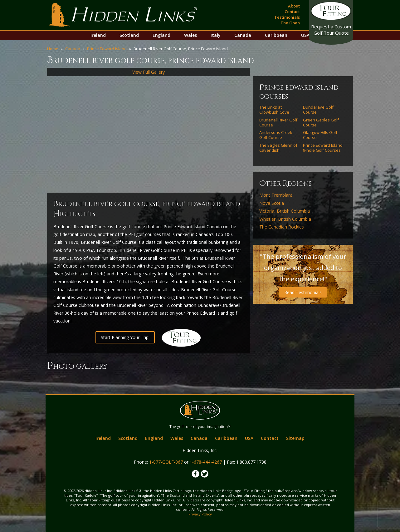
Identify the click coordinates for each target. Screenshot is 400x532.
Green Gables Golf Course (321, 123)
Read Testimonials (303, 292)
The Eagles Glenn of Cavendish (278, 148)
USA (305, 35)
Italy (216, 35)
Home (53, 49)
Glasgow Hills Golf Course (320, 135)
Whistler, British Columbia (285, 219)
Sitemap (295, 438)
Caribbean (276, 35)
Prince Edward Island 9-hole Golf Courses (323, 148)
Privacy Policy (200, 514)
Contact (292, 12)
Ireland (98, 35)
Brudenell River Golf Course (278, 123)
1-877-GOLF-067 (166, 462)
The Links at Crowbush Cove (274, 110)
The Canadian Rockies (282, 227)
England (161, 35)
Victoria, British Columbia (285, 211)
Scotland (129, 35)
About (294, 6)
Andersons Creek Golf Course (276, 135)
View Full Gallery (149, 72)
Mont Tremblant (276, 195)
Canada (243, 35)
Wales (190, 35)
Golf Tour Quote (331, 30)
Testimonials (287, 17)
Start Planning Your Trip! (125, 337)
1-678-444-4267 (206, 462)
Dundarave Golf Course (318, 110)
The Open (290, 23)
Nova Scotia (272, 203)
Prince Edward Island (107, 49)
